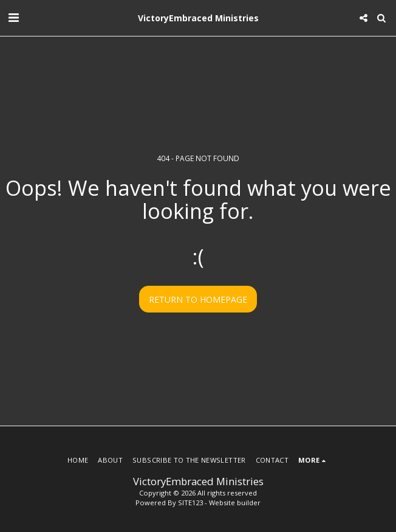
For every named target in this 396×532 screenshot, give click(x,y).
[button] (13, 17)
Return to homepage (198, 299)
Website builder (235, 503)
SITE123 (190, 503)
